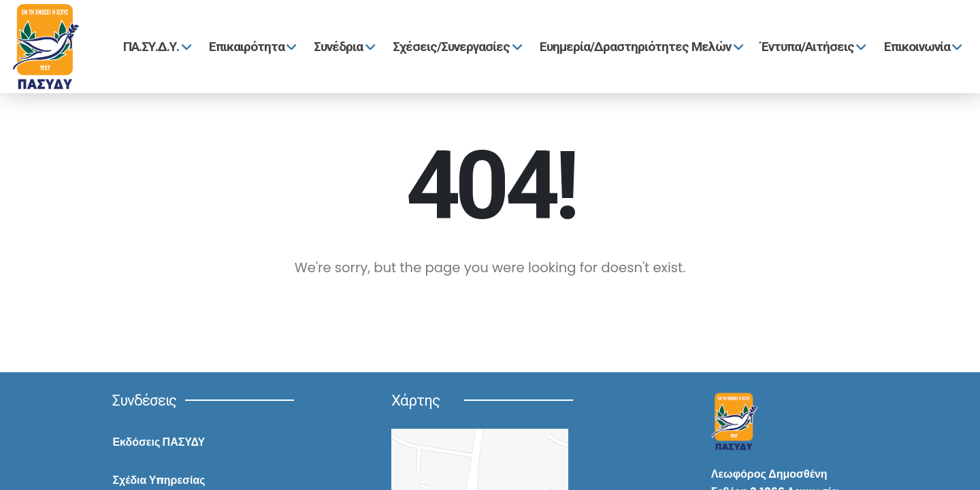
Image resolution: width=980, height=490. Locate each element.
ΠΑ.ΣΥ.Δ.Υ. (156, 47)
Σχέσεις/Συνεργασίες (456, 47)
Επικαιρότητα (251, 47)
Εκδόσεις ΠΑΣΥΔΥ (159, 442)
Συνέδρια (343, 47)
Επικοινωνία (921, 47)
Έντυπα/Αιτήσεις (812, 47)
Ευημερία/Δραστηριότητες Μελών (640, 47)
